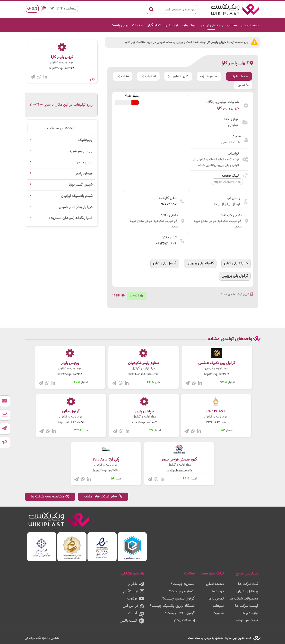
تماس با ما (216, 599)
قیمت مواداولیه (247, 621)
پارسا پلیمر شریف (80, 151)
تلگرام (136, 584)
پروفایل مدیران (247, 591)
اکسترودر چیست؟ (182, 591)
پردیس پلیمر (70, 363)
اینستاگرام (134, 591)
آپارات (136, 614)
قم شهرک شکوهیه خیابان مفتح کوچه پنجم (218, 224)
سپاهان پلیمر (144, 412)
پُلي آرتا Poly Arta (106, 460)
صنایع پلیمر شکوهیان (143, 363)
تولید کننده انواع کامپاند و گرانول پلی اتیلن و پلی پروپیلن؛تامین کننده (215, 162)
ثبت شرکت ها (248, 584)
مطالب (232, 25)
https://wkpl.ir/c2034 (71, 423)
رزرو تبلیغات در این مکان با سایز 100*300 (61, 105)
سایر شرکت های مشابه (103, 497)
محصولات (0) (209, 76)
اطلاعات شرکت (239, 76)
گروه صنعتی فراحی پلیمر (179, 460)
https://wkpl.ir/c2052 (144, 423)
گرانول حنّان (71, 412)
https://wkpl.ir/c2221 (217, 374)
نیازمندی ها (250, 613)
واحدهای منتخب (61, 128)
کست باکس (132, 621)
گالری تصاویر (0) (178, 76)
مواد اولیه (189, 25)
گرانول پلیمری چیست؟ (178, 599)
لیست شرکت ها (247, 606)
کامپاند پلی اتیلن (236, 263)
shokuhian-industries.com (143, 374)
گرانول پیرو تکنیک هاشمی (217, 363)
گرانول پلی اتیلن (165, 263)
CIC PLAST (216, 412)
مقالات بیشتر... (183, 620)
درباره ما (218, 591)
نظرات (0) (123, 76)
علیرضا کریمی (231, 143)
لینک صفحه (235, 176)
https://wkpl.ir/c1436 (62, 68)
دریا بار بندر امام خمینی (76, 207)
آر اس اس (133, 606)
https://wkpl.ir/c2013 (106, 471)
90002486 (169, 204)
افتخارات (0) (148, 76)
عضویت (218, 613)
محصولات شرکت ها (244, 599)
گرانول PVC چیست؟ (180, 613)
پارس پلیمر (85, 162)
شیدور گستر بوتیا (81, 185)
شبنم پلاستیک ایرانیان (77, 196)
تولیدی (233, 125)
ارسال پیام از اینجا (227, 204)
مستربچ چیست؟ (183, 584)
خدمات (137, 25)
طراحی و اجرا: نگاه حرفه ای (42, 638)
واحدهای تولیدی (211, 25)
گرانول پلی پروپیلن (235, 276)
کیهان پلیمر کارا (228, 108)
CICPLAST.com (216, 423)
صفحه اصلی (250, 25)
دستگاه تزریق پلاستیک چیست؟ (172, 606)
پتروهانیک (85, 140)
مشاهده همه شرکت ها (50, 497)
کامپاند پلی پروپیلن (200, 263)
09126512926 (166, 244)
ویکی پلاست (119, 25)
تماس (243, 85)
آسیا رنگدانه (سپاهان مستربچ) (71, 218)
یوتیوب (136, 599)
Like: (137, 296)
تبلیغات (218, 606)
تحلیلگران (154, 25)
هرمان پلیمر (84, 174)
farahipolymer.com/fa (179, 471)
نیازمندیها (171, 25)
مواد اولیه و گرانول (62, 62)
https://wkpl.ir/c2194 (70, 374)
